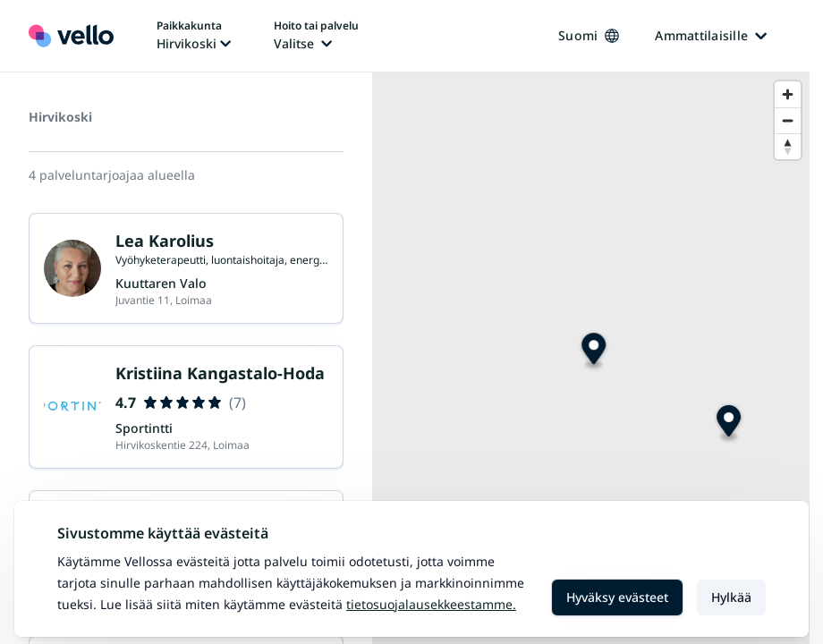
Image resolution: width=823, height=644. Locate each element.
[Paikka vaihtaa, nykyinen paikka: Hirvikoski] (194, 36)
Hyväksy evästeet (617, 597)
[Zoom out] (788, 120)
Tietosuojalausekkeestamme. (431, 604)
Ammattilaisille (711, 35)
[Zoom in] (788, 94)
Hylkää (731, 597)
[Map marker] (729, 424)
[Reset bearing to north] (788, 146)
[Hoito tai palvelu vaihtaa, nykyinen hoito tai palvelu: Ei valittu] (316, 36)
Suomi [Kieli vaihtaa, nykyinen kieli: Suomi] (589, 35)
